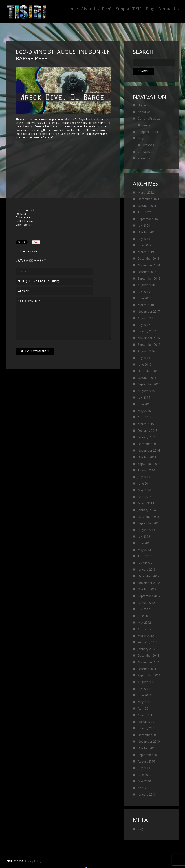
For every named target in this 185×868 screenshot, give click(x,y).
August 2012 (146, 603)
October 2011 (147, 669)
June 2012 (144, 616)
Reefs (107, 9)
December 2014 (148, 444)
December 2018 (148, 259)
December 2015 (148, 371)
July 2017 (144, 325)
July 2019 (144, 239)
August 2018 (146, 285)
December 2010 (148, 735)
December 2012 (148, 576)
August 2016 (146, 351)
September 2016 (149, 345)
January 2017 (147, 331)
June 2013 (144, 543)
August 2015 (146, 391)
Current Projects (149, 119)
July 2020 (144, 225)
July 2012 (144, 609)
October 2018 (147, 272)
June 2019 (144, 245)
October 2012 (147, 589)
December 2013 (148, 517)
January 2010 (147, 794)
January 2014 (147, 510)
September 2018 (149, 278)
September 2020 (149, 219)
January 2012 (147, 649)
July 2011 (144, 689)
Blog (150, 9)
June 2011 (144, 695)
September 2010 (149, 755)
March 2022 (146, 192)
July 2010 (144, 768)
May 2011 (144, 702)
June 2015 (144, 404)
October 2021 (147, 206)
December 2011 (148, 656)
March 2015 (146, 424)
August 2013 (146, 530)
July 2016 (144, 358)
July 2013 (144, 536)
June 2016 (144, 364)
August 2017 (146, 318)
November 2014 (149, 450)
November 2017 (149, 312)
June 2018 (144, 298)
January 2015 (147, 437)
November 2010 (149, 742)
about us (144, 158)
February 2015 (148, 431)
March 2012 (146, 636)
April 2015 (145, 417)
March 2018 (146, 305)
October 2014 (147, 457)
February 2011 (148, 722)
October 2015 (147, 378)
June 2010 (144, 775)
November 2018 (149, 265)
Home (72, 9)
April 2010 (145, 788)
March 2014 (146, 503)
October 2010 (147, 748)
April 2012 (145, 629)
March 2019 (146, 252)
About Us (90, 9)
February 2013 (148, 563)
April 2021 (145, 212)
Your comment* (63, 318)
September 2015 (149, 384)
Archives (148, 145)
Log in (142, 829)
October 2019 (147, 232)
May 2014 (144, 490)
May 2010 (144, 781)
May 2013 (144, 550)
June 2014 (144, 484)
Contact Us (168, 9)
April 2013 (145, 556)
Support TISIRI (129, 9)
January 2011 (147, 728)
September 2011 (149, 675)
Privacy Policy (33, 861)
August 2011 (146, 682)
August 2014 (146, 470)
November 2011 (149, 662)
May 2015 (144, 411)
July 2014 (144, 477)
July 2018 (144, 292)
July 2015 (144, 398)
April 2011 (145, 708)
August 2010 (146, 761)
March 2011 (146, 715)
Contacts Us (146, 152)
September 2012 (149, 596)
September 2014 (149, 464)
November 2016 (149, 338)
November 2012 (149, 583)
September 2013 (149, 523)
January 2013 (147, 570)
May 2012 (144, 622)
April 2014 (145, 497)
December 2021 (148, 199)
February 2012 (148, 642)
